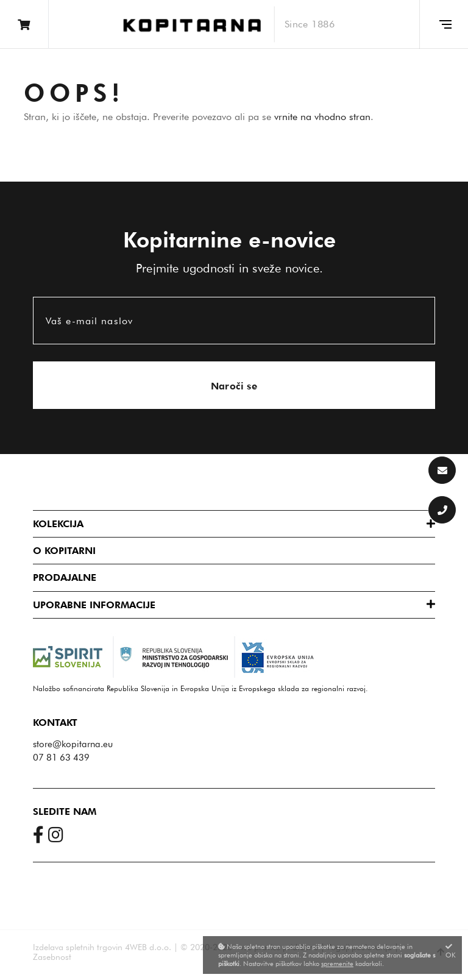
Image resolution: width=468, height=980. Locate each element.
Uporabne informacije (94, 605)
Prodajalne (65, 577)
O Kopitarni (64, 551)
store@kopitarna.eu (73, 744)
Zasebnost (52, 957)
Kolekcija (58, 524)
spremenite (337, 964)
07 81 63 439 (61, 758)
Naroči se (234, 386)
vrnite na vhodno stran (322, 117)
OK (451, 951)
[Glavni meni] (444, 24)
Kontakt (55, 723)
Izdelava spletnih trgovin (78, 947)
